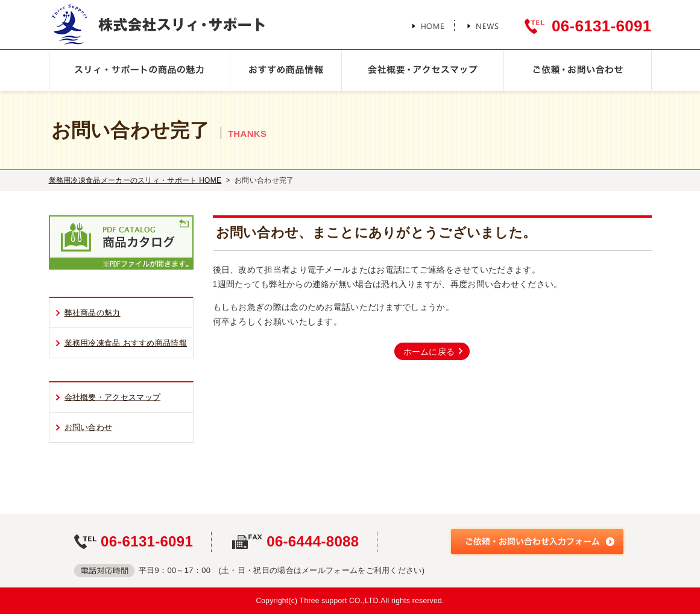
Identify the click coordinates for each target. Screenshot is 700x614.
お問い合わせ (89, 427)
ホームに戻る (429, 352)
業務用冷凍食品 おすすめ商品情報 (126, 343)
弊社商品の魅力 (93, 313)
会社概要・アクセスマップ (113, 397)
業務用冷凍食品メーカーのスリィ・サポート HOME (135, 180)
